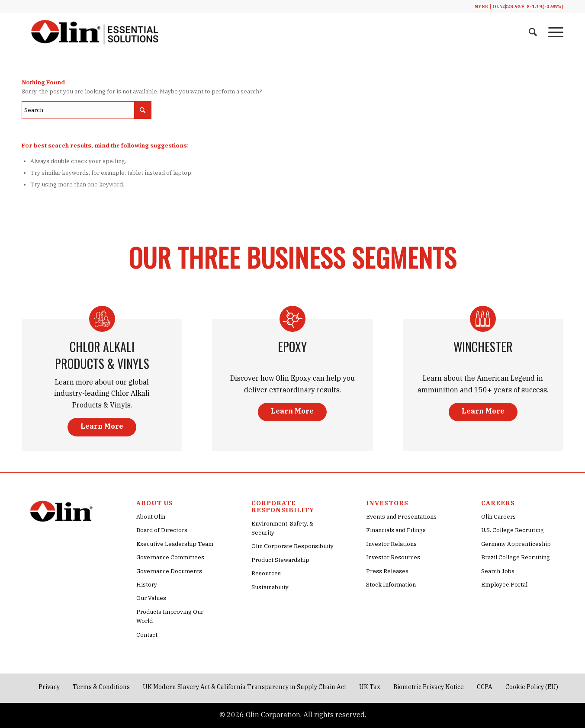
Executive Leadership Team (175, 544)
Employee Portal (504, 585)
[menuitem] (533, 32)
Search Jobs (498, 571)
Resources (266, 573)
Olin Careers (498, 517)
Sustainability (270, 587)
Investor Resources (393, 557)
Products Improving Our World (170, 616)
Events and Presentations (401, 517)
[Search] (533, 32)
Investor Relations (391, 544)
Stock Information (391, 585)
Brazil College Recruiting (516, 557)
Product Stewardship (280, 560)
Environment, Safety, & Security (282, 528)
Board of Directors (162, 530)
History (147, 585)
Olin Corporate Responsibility (292, 546)
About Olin (151, 517)
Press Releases (387, 571)
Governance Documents (169, 571)
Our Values (151, 598)
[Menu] (553, 32)
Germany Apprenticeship (516, 544)
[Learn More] (102, 427)
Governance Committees (170, 557)
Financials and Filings (396, 530)
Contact (147, 635)
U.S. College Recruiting (513, 530)
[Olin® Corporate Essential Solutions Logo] (95, 32)
